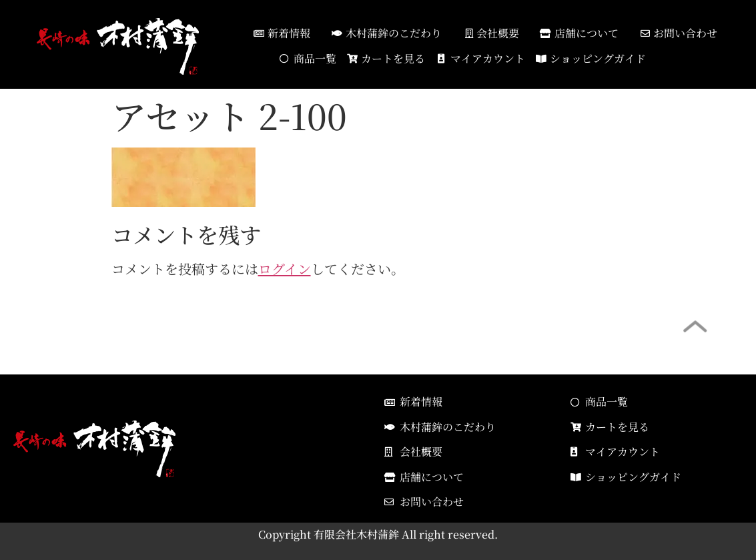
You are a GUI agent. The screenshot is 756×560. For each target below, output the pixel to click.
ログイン (285, 269)
